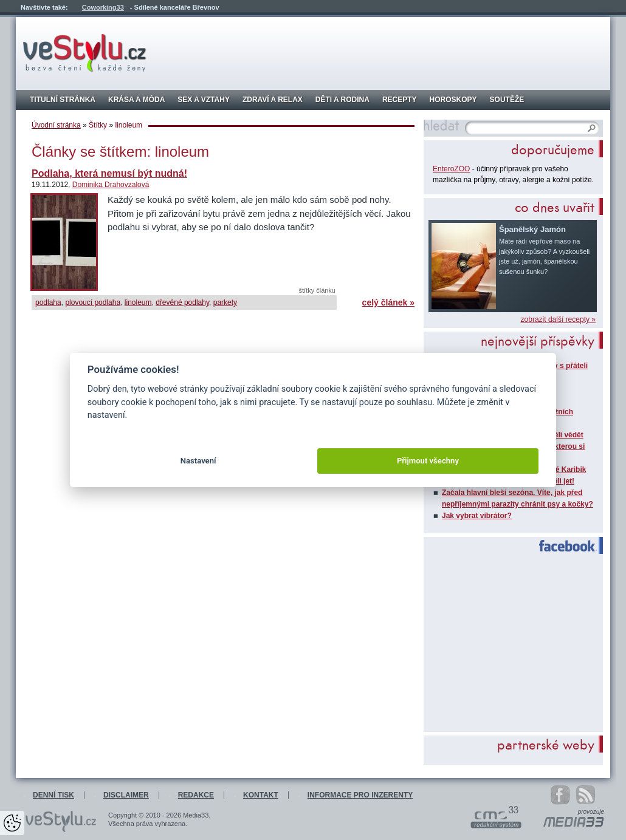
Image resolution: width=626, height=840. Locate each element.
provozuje (591, 812)
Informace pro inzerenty (360, 795)
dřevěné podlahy (182, 302)
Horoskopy (453, 100)
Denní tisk (53, 795)
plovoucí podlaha (93, 302)
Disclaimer (126, 795)
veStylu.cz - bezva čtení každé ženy (85, 53)
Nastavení (198, 461)
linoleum (138, 302)
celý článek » (388, 302)
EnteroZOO (451, 169)
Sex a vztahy (204, 100)
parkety (225, 302)
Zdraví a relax (273, 100)
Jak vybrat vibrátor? (477, 516)
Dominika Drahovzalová (111, 185)
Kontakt (261, 795)
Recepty (400, 100)
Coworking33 (103, 7)
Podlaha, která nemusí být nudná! (109, 173)
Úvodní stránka (56, 125)
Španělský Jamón (532, 229)
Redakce (196, 795)
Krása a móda (136, 100)
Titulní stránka (63, 100)
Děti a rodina (342, 100)
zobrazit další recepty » (558, 319)
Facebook (562, 546)
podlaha (48, 302)
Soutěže (507, 100)
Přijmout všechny (428, 461)
